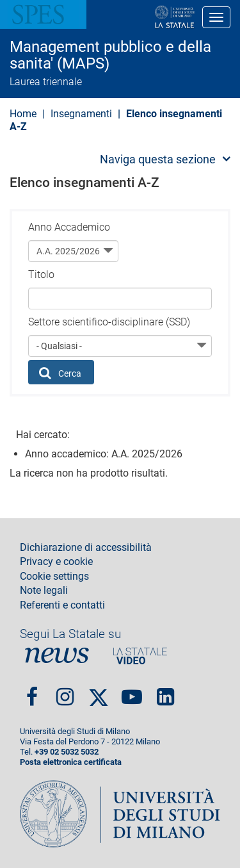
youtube (132, 692)
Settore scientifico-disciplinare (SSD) (109, 322)
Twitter (99, 692)
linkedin (165, 692)
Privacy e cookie (56, 562)
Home (23, 114)
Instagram (65, 692)
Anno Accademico (69, 227)
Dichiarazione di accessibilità (86, 548)
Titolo (41, 274)
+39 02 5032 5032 (67, 752)
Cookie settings (54, 577)
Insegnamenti (81, 114)
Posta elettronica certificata (71, 762)
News (57, 656)
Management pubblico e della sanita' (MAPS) (110, 55)
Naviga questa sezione (158, 159)
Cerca (60, 373)
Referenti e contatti (62, 605)
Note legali (44, 591)
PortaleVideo (140, 656)
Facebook (32, 692)
